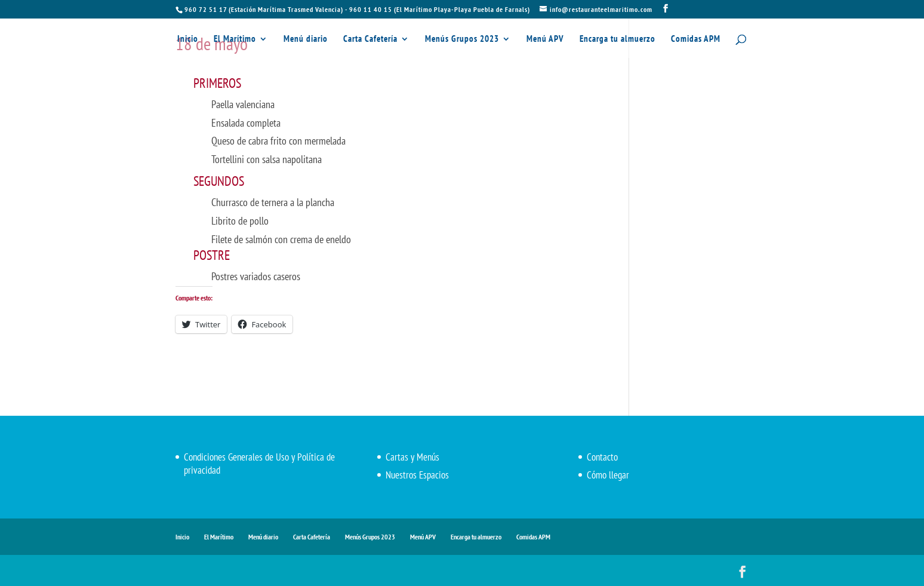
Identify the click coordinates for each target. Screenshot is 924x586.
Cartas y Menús (412, 457)
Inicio (188, 39)
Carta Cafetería (370, 39)
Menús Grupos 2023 (462, 39)
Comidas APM (696, 39)
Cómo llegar (608, 475)
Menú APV (545, 39)
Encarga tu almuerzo (617, 39)
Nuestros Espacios (417, 475)
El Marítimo (235, 39)
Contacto (602, 457)
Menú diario (306, 39)
